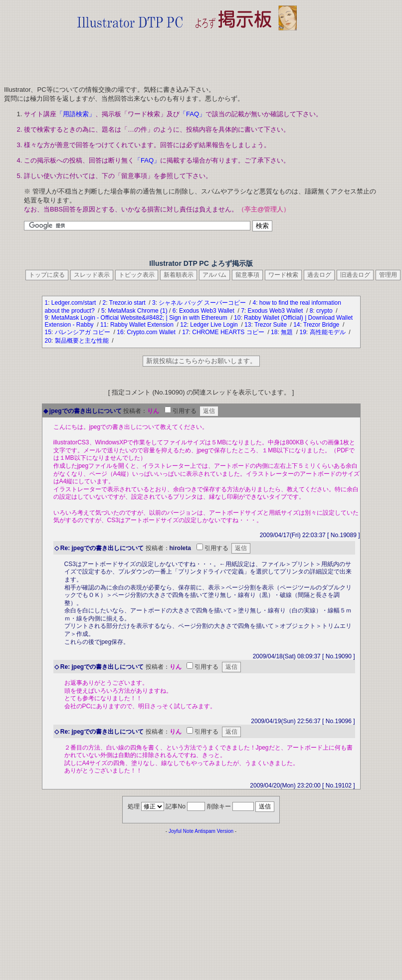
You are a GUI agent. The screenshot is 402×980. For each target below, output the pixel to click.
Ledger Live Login (215, 325)
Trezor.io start (128, 303)
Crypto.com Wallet (152, 332)
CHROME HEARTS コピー (229, 332)
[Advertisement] (187, 55)
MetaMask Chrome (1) (137, 311)
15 (48, 332)
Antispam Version (214, 831)
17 (185, 332)
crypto (325, 311)
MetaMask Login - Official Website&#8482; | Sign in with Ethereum (140, 318)
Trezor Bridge (322, 325)
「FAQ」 (193, 114)
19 (302, 332)
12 (183, 325)
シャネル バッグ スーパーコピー (203, 303)
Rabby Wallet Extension (143, 325)
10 (237, 318)
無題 (288, 332)
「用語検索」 (76, 114)
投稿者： (135, 411)
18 (274, 332)
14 (297, 325)
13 (248, 325)
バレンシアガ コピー (84, 332)
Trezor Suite (271, 325)
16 (120, 332)
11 (103, 325)
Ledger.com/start (75, 303)
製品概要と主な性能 (83, 341)
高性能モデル (328, 332)
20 (48, 341)
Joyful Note (181, 831)
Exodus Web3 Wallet (207, 311)
